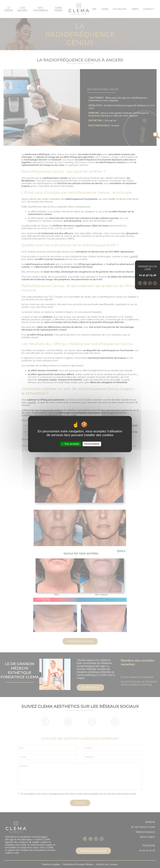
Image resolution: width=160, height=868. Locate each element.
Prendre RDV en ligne (147, 268)
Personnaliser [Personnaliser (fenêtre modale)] (92, 444)
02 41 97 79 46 (148, 275)
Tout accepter (70, 444)
